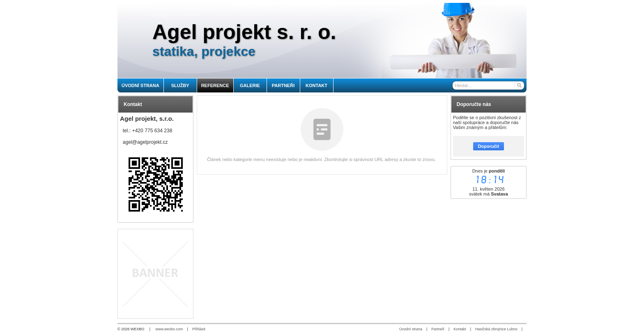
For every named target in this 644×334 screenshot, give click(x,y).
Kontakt (460, 329)
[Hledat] (519, 85)
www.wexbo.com (169, 329)
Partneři (438, 329)
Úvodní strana (411, 329)
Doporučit (488, 146)
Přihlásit (199, 329)
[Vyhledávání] (488, 85)
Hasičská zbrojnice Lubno (496, 329)
